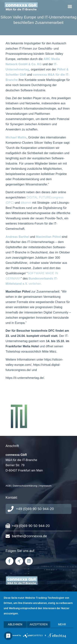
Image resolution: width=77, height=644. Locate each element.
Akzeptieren (39, 624)
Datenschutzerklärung (25, 486)
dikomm (26, 203)
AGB (8, 486)
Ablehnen (15, 624)
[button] (70, 7)
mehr (62, 624)
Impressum (45, 486)
